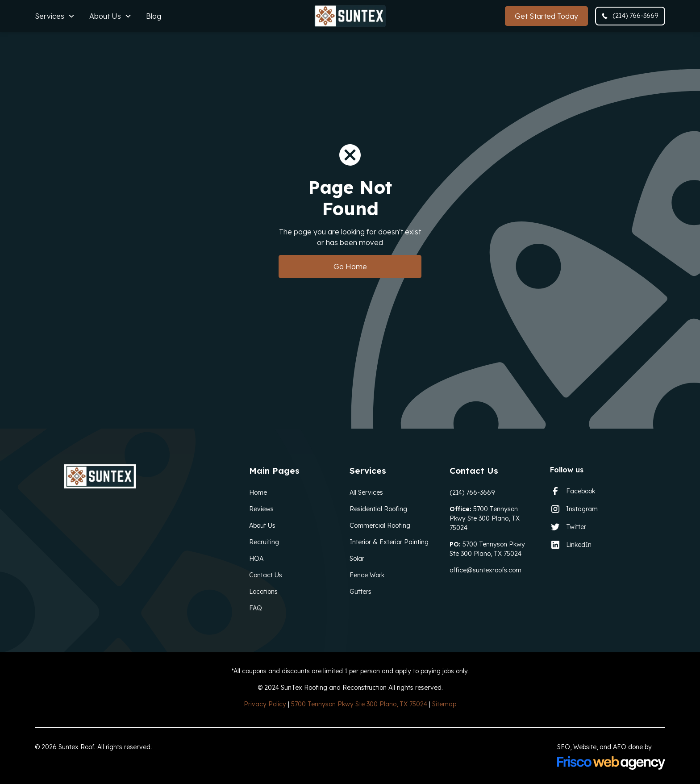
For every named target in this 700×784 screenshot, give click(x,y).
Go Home (350, 267)
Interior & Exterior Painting (389, 542)
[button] (55, 16)
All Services (366, 492)
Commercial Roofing (380, 525)
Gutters (360, 592)
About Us (262, 525)
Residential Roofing (378, 509)
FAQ (256, 608)
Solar (357, 559)
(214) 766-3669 (472, 492)
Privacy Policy (265, 704)
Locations (263, 592)
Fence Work (367, 575)
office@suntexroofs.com (485, 570)
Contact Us (266, 575)
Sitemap (444, 704)
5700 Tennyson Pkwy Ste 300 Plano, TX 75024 (485, 518)
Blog (154, 16)
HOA (256, 559)
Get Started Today (546, 16)
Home (258, 492)
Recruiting (264, 542)
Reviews (261, 509)
